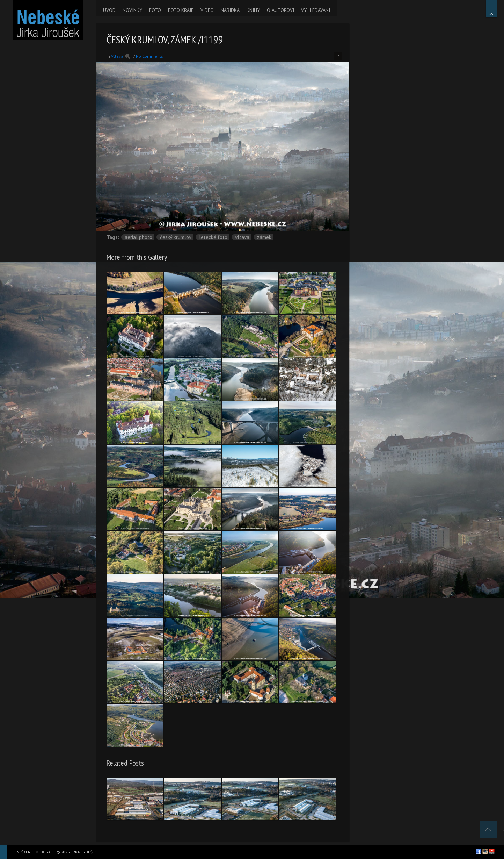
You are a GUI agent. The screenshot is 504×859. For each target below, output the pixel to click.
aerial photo (138, 237)
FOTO (155, 10)
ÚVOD (109, 10)
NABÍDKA (230, 10)
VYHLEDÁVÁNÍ (316, 10)
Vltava (117, 56)
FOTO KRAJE (181, 10)
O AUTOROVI (280, 10)
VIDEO (207, 10)
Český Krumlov (176, 237)
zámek (264, 237)
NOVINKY (132, 10)
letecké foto (213, 237)
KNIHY (253, 10)
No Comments (149, 56)
